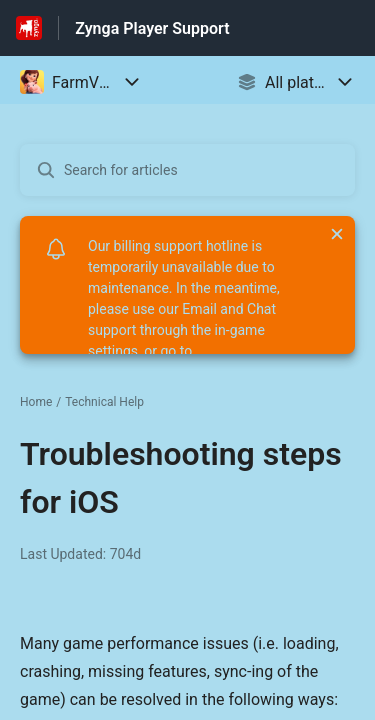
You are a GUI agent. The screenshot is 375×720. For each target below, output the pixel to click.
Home (36, 402)
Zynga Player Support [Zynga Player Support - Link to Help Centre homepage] (152, 28)
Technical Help (104, 402)
